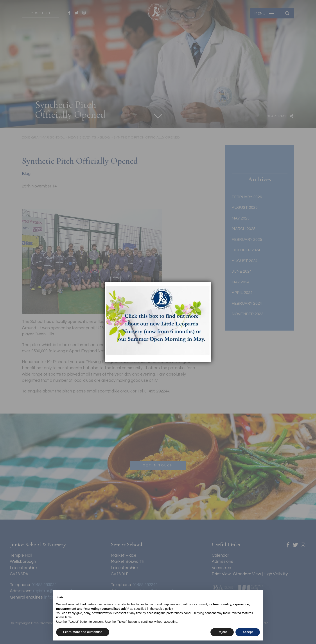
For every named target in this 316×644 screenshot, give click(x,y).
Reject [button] (222, 632)
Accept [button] (248, 632)
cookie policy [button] (164, 609)
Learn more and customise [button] (83, 632)
